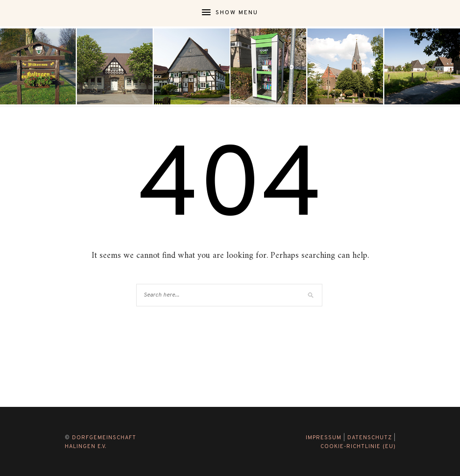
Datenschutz (370, 438)
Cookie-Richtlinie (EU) (358, 447)
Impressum (324, 438)
